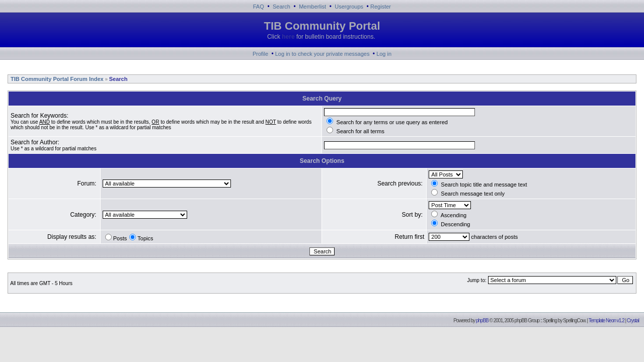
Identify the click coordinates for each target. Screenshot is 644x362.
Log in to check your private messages (323, 54)
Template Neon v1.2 (607, 321)
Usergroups (349, 7)
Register (381, 7)
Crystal (633, 321)
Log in (384, 54)
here (288, 37)
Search (281, 7)
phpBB (482, 321)
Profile (260, 54)
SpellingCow (574, 321)
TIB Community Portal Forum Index (56, 79)
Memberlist (312, 7)
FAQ (259, 7)
